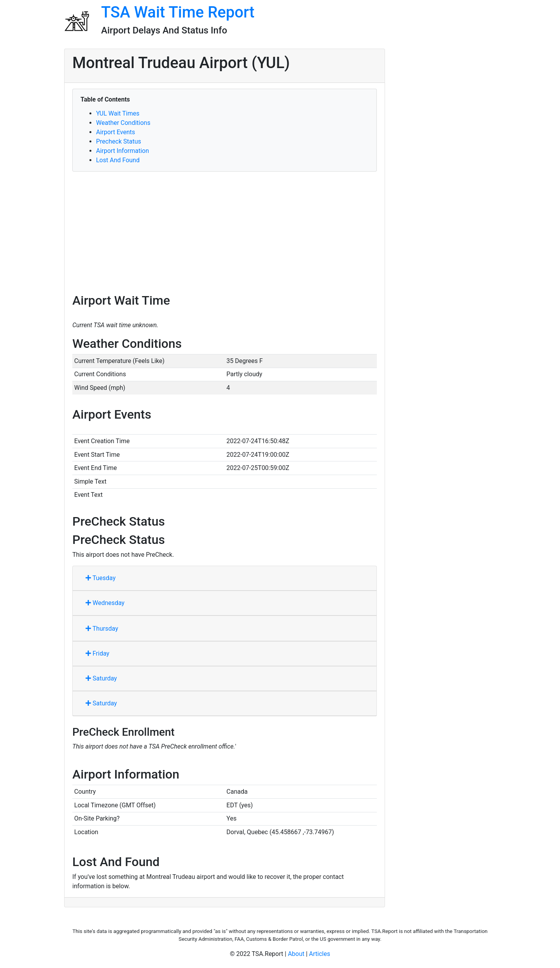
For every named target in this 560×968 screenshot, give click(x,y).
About (296, 954)
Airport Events (115, 132)
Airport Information (122, 151)
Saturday (101, 678)
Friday (97, 653)
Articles (320, 954)
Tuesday (101, 578)
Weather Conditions (123, 123)
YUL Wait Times (118, 113)
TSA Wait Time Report (178, 12)
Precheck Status (119, 141)
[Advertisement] (225, 232)
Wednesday (105, 603)
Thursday (102, 629)
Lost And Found (118, 160)
